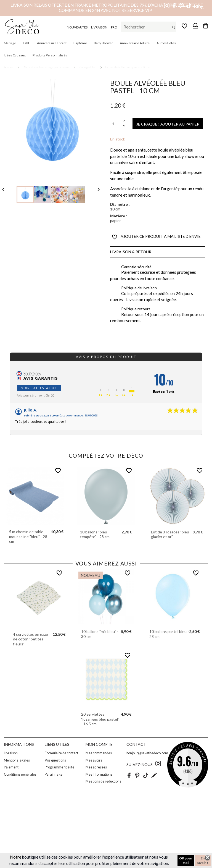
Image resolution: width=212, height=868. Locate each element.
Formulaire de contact (61, 753)
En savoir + (203, 860)
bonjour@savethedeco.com (147, 753)
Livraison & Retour (131, 252)
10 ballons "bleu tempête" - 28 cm (95, 534)
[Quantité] (116, 124)
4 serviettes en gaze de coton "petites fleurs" (31, 639)
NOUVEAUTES (77, 27)
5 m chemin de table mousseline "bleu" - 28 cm (28, 536)
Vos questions (55, 760)
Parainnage (54, 774)
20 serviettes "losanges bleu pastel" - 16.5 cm (100, 719)
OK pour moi (186, 860)
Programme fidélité (59, 767)
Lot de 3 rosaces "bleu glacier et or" (170, 534)
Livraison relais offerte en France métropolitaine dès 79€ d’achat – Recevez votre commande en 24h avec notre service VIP (107, 8)
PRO (114, 27)
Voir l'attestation (39, 388)
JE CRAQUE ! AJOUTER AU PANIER (168, 124)
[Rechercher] (148, 27)
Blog (199, 6)
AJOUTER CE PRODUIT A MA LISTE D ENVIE (156, 237)
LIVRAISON (99, 27)
